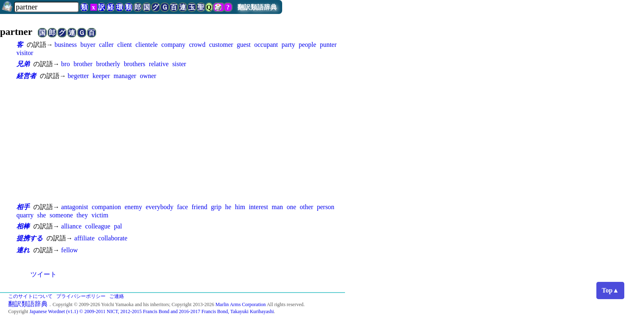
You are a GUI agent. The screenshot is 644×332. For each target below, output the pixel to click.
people (307, 45)
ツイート (44, 274)
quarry (25, 215)
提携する (30, 238)
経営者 (26, 76)
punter (328, 45)
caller (106, 45)
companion (106, 207)
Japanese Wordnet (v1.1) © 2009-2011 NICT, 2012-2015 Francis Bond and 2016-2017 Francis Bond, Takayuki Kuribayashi (152, 311)
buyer (88, 45)
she (42, 215)
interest (259, 207)
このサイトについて (30, 296)
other (307, 207)
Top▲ (610, 290)
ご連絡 (117, 296)
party (289, 45)
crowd (197, 45)
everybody (160, 207)
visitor (25, 53)
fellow (70, 250)
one (291, 207)
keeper (101, 76)
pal (118, 226)
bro (66, 64)
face (183, 207)
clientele (147, 45)
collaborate (113, 238)
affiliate (84, 238)
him (240, 207)
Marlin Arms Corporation (240, 304)
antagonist (75, 207)
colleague (98, 226)
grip (216, 207)
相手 (23, 207)
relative (159, 64)
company (174, 45)
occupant (266, 45)
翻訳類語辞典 (257, 7)
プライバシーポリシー (81, 296)
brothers (134, 64)
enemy (133, 207)
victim (100, 215)
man (278, 207)
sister (179, 64)
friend (199, 207)
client (124, 45)
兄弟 (23, 64)
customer (221, 45)
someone (61, 215)
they (82, 215)
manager (125, 76)
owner (148, 76)
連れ (23, 250)
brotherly (108, 64)
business (66, 45)
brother (83, 64)
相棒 (23, 226)
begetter (78, 76)
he (228, 207)
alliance (71, 226)
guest (244, 45)
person (325, 207)
